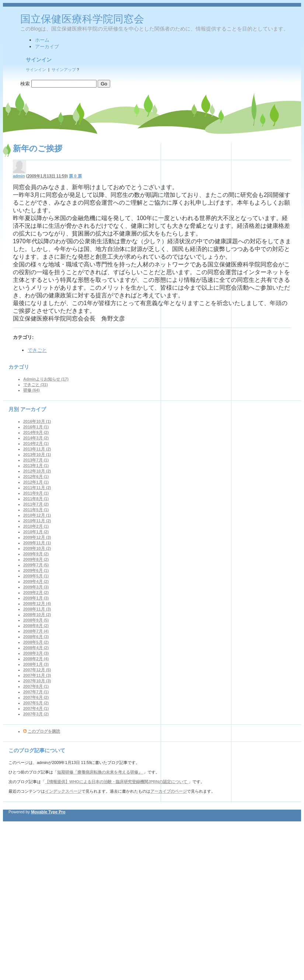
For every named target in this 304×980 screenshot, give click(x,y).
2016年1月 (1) (36, 427)
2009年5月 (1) (36, 576)
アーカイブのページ (169, 791)
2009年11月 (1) (37, 543)
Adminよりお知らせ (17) (46, 379)
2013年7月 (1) (36, 460)
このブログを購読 (44, 731)
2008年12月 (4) (37, 604)
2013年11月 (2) (37, 449)
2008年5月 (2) (36, 642)
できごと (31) (36, 385)
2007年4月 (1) (36, 708)
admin (19, 176)
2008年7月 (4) (36, 631)
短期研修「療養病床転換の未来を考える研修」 (100, 772)
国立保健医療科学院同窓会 (82, 19)
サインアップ (64, 70)
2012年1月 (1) (36, 482)
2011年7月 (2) (36, 504)
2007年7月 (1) (36, 692)
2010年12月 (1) (37, 515)
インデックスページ (63, 791)
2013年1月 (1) (36, 466)
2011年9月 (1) (36, 493)
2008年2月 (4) (36, 659)
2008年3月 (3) (36, 653)
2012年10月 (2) (37, 471)
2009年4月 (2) (36, 581)
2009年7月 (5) (36, 565)
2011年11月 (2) (37, 488)
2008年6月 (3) (36, 637)
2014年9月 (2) (36, 432)
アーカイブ (47, 47)
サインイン (36, 70)
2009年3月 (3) (36, 587)
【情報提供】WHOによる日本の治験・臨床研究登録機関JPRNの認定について (117, 782)
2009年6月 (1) (36, 570)
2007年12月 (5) (37, 670)
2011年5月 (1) (36, 510)
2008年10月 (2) (37, 615)
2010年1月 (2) (36, 532)
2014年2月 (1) (36, 443)
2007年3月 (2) (36, 714)
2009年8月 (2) (36, 559)
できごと (37, 350)
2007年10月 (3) (37, 681)
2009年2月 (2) (36, 592)
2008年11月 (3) (37, 609)
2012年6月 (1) (36, 477)
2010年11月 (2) (37, 521)
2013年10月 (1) (37, 454)
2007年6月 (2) (36, 697)
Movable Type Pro (48, 812)
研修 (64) (32, 390)
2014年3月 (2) (36, 438)
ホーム (42, 40)
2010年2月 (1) (36, 526)
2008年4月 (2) (36, 648)
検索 (25, 84)
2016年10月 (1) (37, 421)
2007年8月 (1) (36, 686)
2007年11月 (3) (37, 675)
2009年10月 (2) (37, 548)
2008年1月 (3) (36, 664)
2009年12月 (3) (37, 537)
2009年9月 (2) (36, 554)
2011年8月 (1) (36, 499)
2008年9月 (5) (36, 620)
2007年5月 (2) (36, 703)
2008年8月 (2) (36, 626)
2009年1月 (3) (36, 598)
